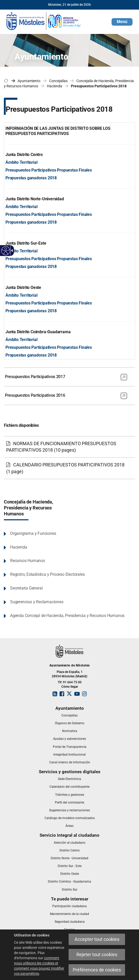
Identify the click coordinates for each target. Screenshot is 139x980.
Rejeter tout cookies (97, 954)
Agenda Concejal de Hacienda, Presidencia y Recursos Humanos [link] (67, 616)
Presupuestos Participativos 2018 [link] (99, 86)
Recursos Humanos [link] (28, 561)
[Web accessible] (6, 251)
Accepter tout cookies (97, 939)
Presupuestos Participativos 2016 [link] (35, 395)
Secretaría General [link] (26, 588)
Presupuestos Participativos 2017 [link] (35, 377)
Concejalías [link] (58, 81)
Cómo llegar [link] (70, 687)
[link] (44, 21)
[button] (122, 22)
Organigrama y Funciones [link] (33, 533)
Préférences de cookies (97, 970)
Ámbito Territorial (21, 162)
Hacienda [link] (54, 86)
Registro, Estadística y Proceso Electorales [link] (47, 574)
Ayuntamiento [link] (29, 81)
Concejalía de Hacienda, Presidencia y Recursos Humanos (28, 508)
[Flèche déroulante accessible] (11, 251)
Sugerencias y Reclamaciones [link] (37, 602)
